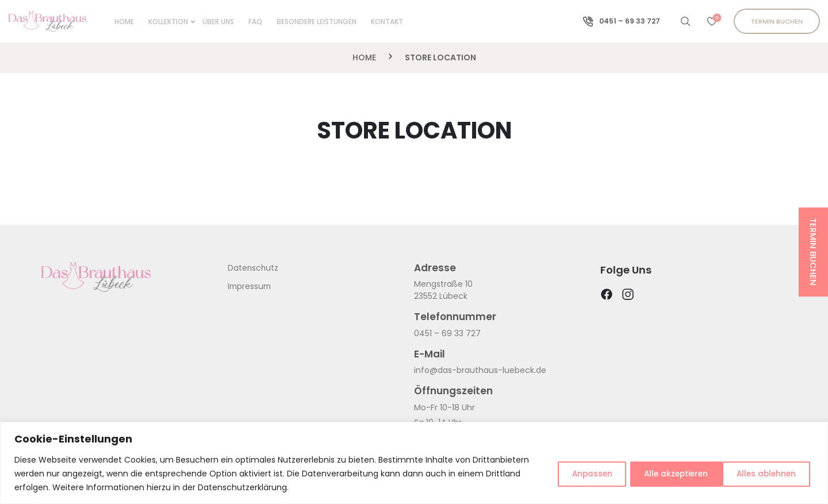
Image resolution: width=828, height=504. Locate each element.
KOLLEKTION (164, 22)
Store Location (440, 57)
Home (120, 22)
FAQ (251, 22)
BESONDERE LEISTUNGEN (313, 22)
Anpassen (571, 474)
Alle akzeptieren (763, 474)
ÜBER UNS (214, 22)
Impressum (250, 286)
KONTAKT (383, 22)
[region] (414, 463)
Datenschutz (254, 268)
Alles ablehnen (661, 474)
